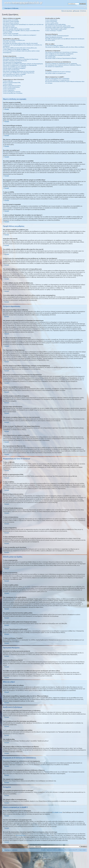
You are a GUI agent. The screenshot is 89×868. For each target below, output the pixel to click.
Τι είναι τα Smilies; (8, 84)
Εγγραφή (77, 11)
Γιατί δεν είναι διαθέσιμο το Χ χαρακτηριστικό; (57, 80)
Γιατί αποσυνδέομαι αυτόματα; (11, 23)
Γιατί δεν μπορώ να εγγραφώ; (11, 34)
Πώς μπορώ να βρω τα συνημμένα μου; (56, 73)
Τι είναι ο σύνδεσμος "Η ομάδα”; (54, 31)
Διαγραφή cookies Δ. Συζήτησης (55, 850)
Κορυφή (7, 109)
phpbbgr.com (51, 867)
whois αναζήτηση (21, 835)
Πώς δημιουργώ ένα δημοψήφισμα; (12, 62)
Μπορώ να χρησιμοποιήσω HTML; (12, 83)
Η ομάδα (44, 850)
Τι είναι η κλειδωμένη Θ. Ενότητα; (12, 92)
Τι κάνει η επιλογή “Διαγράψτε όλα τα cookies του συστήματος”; (20, 35)
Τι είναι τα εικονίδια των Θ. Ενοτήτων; (13, 93)
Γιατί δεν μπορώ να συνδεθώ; (11, 20)
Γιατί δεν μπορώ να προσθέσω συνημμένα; (14, 68)
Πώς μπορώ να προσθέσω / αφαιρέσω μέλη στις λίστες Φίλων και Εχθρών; (65, 47)
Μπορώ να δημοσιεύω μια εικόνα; (12, 86)
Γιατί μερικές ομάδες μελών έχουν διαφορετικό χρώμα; (60, 28)
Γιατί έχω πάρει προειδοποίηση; (11, 70)
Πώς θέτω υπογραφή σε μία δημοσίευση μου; (15, 61)
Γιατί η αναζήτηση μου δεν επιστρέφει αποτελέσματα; (59, 54)
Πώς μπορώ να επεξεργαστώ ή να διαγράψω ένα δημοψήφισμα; (20, 65)
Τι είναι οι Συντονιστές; (51, 21)
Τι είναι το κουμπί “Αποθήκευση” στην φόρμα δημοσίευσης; (19, 73)
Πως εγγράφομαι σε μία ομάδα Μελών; (56, 24)
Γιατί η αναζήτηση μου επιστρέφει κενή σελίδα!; (58, 55)
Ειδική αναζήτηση (81, 5)
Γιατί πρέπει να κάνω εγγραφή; (11, 21)
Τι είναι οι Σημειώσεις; (9, 90)
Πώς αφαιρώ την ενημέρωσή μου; (54, 67)
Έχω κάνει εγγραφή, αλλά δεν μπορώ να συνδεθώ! (16, 29)
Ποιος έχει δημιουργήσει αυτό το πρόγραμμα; (57, 78)
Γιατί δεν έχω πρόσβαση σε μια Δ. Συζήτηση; (15, 67)
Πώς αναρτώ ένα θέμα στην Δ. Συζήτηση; (14, 58)
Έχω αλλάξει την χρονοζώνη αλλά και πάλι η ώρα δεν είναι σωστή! (20, 43)
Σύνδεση (84, 11)
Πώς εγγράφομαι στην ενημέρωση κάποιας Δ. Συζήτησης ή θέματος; (63, 65)
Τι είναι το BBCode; (8, 81)
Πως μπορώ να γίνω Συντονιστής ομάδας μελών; (58, 26)
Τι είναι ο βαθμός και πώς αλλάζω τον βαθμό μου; (16, 49)
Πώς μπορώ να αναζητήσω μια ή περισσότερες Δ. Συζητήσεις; (61, 52)
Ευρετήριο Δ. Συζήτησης (12, 8)
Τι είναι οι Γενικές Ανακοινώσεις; (11, 87)
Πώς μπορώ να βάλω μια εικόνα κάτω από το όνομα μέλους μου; (20, 48)
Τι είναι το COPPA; (8, 32)
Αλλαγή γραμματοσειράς (85, 8)
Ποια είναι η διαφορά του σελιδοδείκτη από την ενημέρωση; (61, 64)
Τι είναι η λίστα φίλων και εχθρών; (54, 45)
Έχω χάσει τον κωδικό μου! (10, 28)
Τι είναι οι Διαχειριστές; (51, 20)
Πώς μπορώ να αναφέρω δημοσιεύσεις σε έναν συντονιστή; (19, 71)
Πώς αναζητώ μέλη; (50, 57)
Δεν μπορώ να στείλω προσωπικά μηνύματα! (57, 36)
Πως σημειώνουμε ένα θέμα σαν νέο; (13, 76)
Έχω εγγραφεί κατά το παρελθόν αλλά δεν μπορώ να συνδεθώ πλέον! (21, 31)
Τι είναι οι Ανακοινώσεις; (9, 89)
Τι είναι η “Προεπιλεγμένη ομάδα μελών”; (56, 29)
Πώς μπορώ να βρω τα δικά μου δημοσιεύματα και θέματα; (61, 58)
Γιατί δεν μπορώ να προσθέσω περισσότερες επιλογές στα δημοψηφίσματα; (23, 64)
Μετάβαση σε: (23, 846)
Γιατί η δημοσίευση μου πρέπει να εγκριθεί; (14, 74)
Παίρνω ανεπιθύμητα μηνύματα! (54, 37)
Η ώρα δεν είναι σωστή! (9, 42)
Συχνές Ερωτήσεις (68, 11)
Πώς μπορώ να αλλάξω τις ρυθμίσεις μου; (14, 40)
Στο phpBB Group (57, 812)
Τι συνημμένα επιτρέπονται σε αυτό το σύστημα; (58, 72)
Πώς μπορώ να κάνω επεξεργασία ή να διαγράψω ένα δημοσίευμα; (21, 59)
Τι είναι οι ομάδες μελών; (52, 23)
